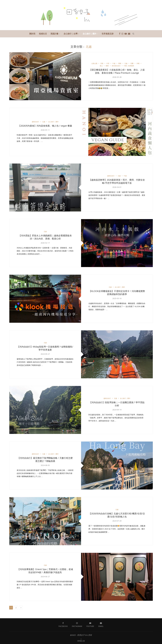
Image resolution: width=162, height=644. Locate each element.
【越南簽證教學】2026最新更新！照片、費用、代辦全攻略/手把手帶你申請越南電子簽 (117, 181)
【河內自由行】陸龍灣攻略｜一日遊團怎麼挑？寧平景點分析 (117, 404)
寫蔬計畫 (54, 34)
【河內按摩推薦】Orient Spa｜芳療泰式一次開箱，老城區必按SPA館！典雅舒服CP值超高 (45, 571)
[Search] (133, 34)
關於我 (32, 34)
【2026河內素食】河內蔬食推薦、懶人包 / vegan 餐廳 (45, 126)
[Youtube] (126, 34)
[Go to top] (81, 641)
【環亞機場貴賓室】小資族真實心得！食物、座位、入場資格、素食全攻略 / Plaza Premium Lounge (117, 72)
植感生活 (43, 34)
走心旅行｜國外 (90, 34)
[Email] (129, 34)
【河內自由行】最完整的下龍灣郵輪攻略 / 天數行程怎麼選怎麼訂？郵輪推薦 (45, 460)
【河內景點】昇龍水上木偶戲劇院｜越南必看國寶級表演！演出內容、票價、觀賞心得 (45, 237)
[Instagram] (122, 34)
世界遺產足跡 (108, 34)
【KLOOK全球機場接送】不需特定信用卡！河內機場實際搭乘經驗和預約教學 (117, 293)
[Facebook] (120, 34)
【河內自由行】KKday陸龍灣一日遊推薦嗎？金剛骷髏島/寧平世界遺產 (45, 348)
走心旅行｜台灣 (70, 34)
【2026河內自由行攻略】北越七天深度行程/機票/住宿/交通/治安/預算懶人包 (117, 515)
